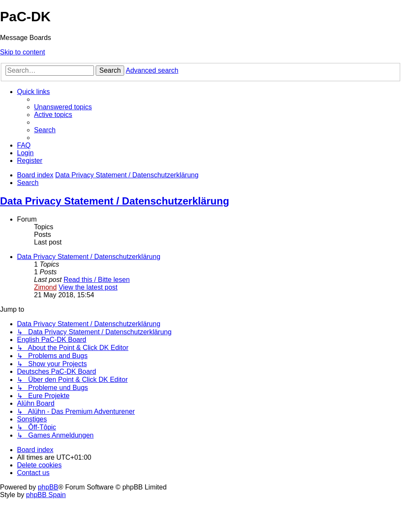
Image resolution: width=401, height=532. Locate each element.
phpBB (48, 487)
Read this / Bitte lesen (97, 280)
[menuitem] (63, 107)
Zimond (45, 287)
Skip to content (23, 52)
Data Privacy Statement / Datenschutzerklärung (115, 201)
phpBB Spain (46, 495)
